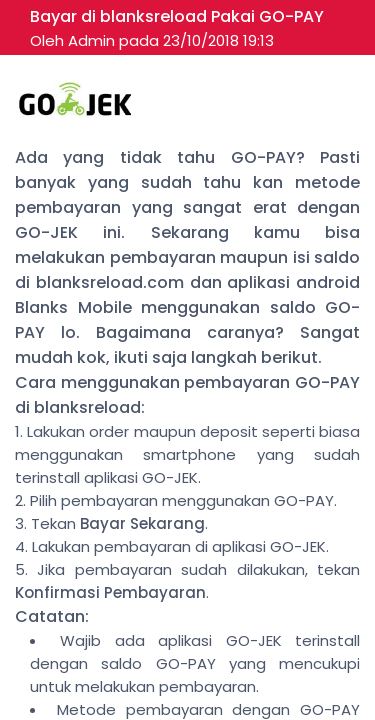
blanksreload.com (110, 282)
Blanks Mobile (73, 307)
